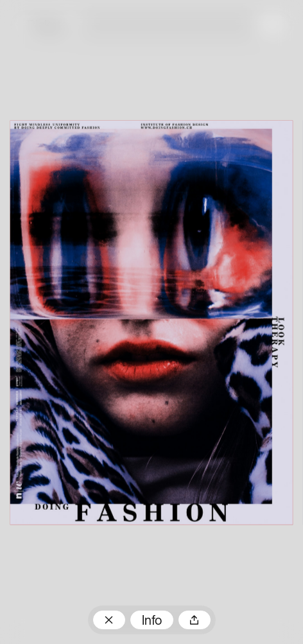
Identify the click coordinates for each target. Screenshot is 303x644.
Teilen (195, 620)
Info (152, 622)
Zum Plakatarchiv (109, 620)
